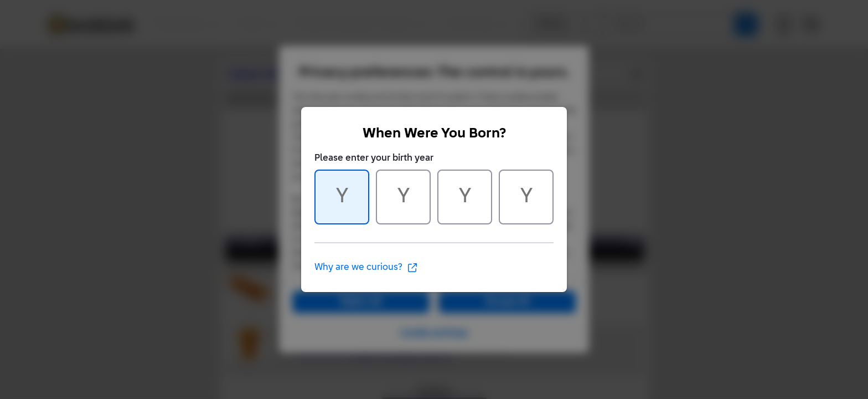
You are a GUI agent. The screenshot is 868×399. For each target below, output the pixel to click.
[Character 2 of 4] (403, 197)
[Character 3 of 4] (465, 197)
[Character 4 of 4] (526, 197)
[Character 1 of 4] (342, 197)
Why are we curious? (366, 268)
